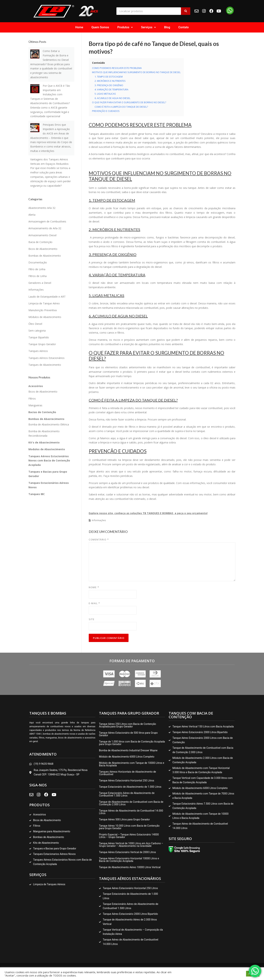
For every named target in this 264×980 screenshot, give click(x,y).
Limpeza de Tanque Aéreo (44, 303)
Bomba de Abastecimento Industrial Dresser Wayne (128, 750)
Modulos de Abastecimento (47, 449)
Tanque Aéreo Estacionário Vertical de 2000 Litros (128, 852)
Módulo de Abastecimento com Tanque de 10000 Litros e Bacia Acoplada (132, 764)
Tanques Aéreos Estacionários (46, 358)
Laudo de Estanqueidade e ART (47, 297)
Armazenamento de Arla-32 (45, 228)
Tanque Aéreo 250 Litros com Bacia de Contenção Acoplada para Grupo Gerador (128, 725)
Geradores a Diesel (40, 283)
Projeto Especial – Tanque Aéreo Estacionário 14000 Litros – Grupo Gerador (129, 836)
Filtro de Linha (37, 269)
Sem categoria (37, 331)
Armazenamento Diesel (42, 235)
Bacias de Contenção (42, 412)
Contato (184, 27)
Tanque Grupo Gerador (42, 344)
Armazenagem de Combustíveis (47, 221)
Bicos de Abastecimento (43, 249)
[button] (125, 27)
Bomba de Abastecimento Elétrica (49, 424)
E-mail (94, 603)
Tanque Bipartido (39, 337)
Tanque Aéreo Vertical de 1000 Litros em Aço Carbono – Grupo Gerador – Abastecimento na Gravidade (131, 845)
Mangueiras (35, 405)
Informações (99, 520)
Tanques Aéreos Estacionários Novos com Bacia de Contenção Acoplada (49, 461)
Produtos (125, 27)
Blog (167, 27)
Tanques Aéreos (38, 351)
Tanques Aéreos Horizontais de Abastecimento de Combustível (128, 773)
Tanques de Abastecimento (45, 365)
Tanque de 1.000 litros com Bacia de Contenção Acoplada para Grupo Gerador (132, 743)
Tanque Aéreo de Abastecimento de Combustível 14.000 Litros (131, 812)
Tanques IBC (37, 494)
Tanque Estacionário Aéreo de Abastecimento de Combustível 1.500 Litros (127, 794)
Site (92, 619)
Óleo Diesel (35, 324)
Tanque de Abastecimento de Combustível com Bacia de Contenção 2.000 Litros (131, 803)
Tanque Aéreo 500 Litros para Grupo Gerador (124, 819)
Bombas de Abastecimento (45, 256)
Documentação (38, 262)
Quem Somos (100, 27)
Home (79, 27)
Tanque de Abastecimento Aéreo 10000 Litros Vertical (130, 867)
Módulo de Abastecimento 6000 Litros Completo (127, 757)
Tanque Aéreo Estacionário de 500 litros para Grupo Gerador (128, 734)
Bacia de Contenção (40, 242)
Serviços (148, 27)
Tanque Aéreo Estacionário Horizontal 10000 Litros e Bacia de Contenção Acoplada (129, 860)
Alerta (32, 215)
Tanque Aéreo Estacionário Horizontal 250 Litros (127, 781)
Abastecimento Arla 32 (42, 208)
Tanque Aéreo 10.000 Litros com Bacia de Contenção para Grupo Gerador (129, 827)
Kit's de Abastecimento (44, 442)
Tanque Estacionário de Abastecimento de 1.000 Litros (130, 787)
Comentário (99, 540)
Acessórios (36, 386)
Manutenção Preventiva (43, 310)
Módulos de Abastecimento (45, 317)
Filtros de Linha (37, 276)
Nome (94, 587)
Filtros (32, 399)
